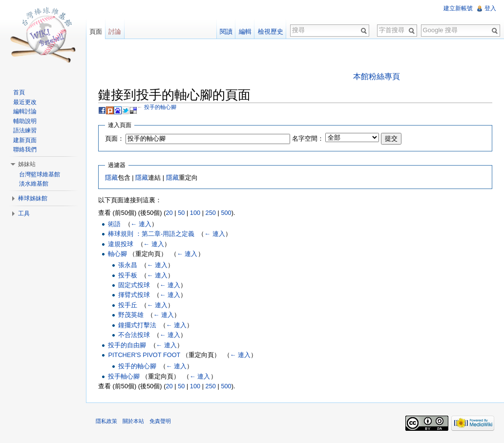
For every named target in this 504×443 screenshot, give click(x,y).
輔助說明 (25, 121)
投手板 (128, 275)
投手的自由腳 (127, 345)
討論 (115, 32)
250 (211, 213)
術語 (114, 224)
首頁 (19, 92)
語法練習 (25, 130)
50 (181, 213)
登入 (490, 8)
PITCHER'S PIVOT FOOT (144, 355)
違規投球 (121, 244)
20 (169, 213)
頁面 (96, 32)
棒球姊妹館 (33, 198)
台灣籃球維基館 (40, 174)
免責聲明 (160, 421)
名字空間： (308, 138)
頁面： (115, 138)
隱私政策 (106, 421)
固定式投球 (134, 285)
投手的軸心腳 (160, 107)
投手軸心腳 (124, 376)
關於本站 (133, 421)
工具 (24, 213)
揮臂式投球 (134, 295)
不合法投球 (134, 335)
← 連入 (141, 224)
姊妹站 (27, 164)
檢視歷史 (271, 32)
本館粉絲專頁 (377, 76)
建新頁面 (25, 140)
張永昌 (128, 265)
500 (226, 213)
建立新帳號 (458, 8)
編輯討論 (25, 111)
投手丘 (128, 305)
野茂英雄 (131, 315)
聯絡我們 (25, 149)
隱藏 (111, 178)
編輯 (245, 32)
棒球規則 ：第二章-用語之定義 (151, 234)
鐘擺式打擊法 (137, 325)
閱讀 (226, 32)
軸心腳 (117, 254)
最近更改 (25, 102)
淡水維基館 (34, 184)
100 (195, 213)
